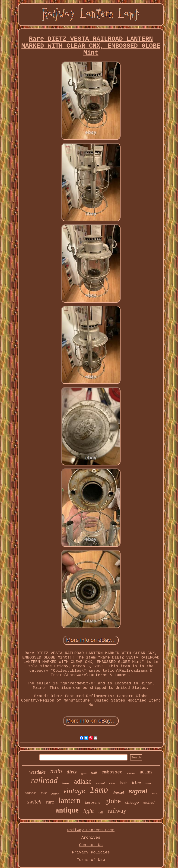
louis (123, 783)
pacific (55, 794)
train (56, 771)
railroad (44, 780)
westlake (38, 772)
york (154, 793)
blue (136, 783)
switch (34, 802)
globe (113, 801)
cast (44, 793)
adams (146, 772)
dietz (72, 772)
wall (94, 773)
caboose (30, 793)
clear (112, 783)
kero (148, 783)
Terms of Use (91, 860)
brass (66, 783)
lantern (70, 800)
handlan (131, 774)
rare (50, 802)
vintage (74, 791)
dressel (118, 793)
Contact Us (91, 845)
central (100, 783)
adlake (83, 781)
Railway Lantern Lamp (91, 830)
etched (149, 802)
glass (84, 773)
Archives (91, 838)
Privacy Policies (91, 852)
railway (117, 811)
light (89, 811)
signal (138, 791)
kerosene (93, 802)
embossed (112, 772)
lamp (99, 791)
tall (101, 812)
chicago (132, 802)
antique (67, 810)
